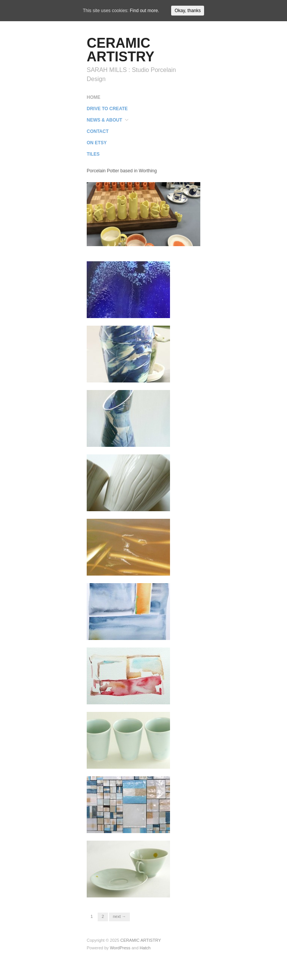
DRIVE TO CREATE (107, 109)
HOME (94, 97)
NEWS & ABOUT (105, 120)
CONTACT (98, 131)
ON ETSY (97, 143)
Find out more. (144, 11)
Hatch (145, 948)
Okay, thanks (188, 11)
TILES (93, 154)
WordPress (120, 948)
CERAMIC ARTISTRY (121, 50)
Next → (119, 916)
